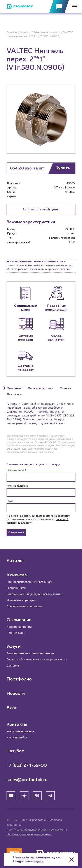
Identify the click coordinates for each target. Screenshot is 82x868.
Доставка (13, 666)
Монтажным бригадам (21, 600)
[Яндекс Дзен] (24, 796)
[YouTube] (11, 796)
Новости (16, 694)
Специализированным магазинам (29, 582)
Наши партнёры (17, 737)
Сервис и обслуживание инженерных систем (37, 659)
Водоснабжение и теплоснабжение (30, 653)
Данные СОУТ (16, 633)
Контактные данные (20, 731)
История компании (19, 627)
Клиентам (17, 575)
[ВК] (37, 796)
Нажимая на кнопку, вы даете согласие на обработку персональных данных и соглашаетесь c (38, 519)
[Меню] (73, 7)
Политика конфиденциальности (28, 830)
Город (10, 501)
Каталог (16, 561)
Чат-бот (15, 751)
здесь (39, 861)
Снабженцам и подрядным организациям (34, 594)
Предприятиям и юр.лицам (24, 606)
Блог (12, 708)
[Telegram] (50, 796)
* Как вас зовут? (16, 471)
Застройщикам (16, 588)
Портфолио (19, 679)
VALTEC (70, 192)
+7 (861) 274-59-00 (27, 765)
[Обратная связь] (59, 7)
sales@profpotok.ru (27, 780)
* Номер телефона (17, 486)
